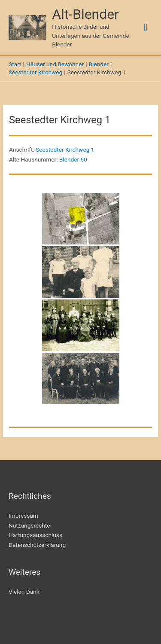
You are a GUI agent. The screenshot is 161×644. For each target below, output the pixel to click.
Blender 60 (73, 159)
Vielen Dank (24, 592)
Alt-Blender (85, 14)
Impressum (23, 516)
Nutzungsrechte (29, 525)
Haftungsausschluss (35, 535)
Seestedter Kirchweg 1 (65, 150)
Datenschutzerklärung (37, 545)
